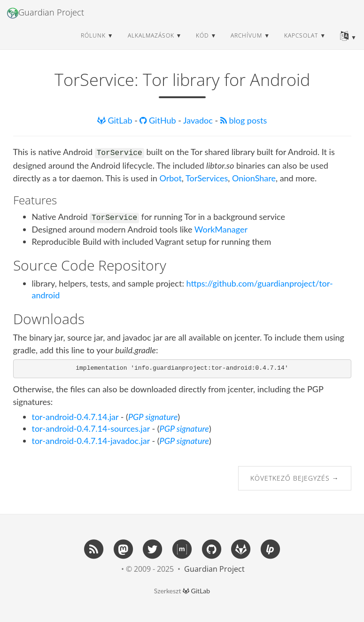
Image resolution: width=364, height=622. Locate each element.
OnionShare (254, 178)
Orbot (171, 178)
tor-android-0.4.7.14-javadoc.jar (91, 441)
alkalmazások (151, 44)
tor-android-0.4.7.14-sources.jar (91, 428)
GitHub (159, 120)
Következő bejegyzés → (295, 478)
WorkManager (221, 229)
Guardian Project (46, 22)
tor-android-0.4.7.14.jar (75, 417)
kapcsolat (301, 44)
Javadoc (199, 120)
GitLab (116, 120)
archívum (246, 44)
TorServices (207, 178)
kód (202, 44)
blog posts (244, 120)
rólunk (93, 44)
